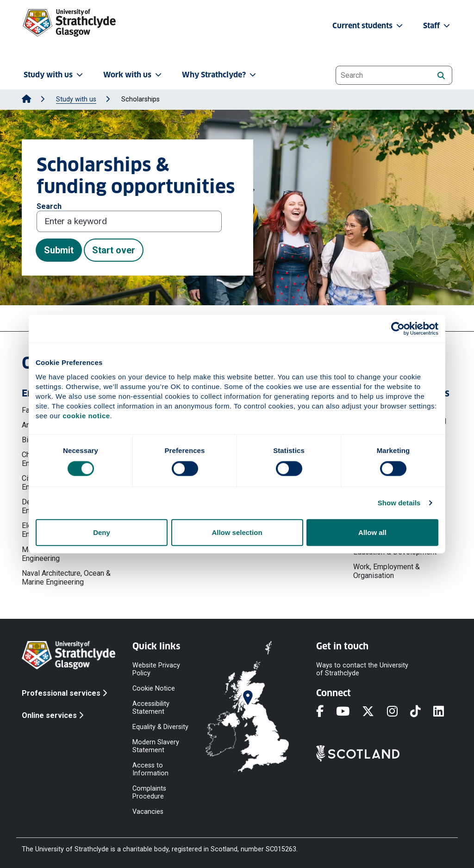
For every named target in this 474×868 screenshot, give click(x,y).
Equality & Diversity (160, 726)
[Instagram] (399, 712)
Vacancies (148, 811)
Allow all (372, 532)
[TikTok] (422, 712)
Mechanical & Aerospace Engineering (62, 554)
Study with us (76, 99)
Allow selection (237, 532)
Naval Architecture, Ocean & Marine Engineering (66, 578)
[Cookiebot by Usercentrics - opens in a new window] (398, 329)
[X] (374, 712)
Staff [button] (437, 26)
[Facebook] (326, 712)
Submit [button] (59, 250)
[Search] (441, 75)
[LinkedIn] (445, 712)
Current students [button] (368, 26)
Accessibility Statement (151, 707)
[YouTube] (349, 712)
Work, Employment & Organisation (387, 571)
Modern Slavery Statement (156, 746)
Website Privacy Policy (156, 669)
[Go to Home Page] (26, 99)
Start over (114, 250)
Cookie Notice (154, 688)
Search (49, 206)
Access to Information (150, 769)
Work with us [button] (133, 75)
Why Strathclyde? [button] (220, 75)
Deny (102, 532)
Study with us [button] (54, 75)
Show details (399, 503)
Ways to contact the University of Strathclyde (362, 669)
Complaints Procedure (149, 792)
